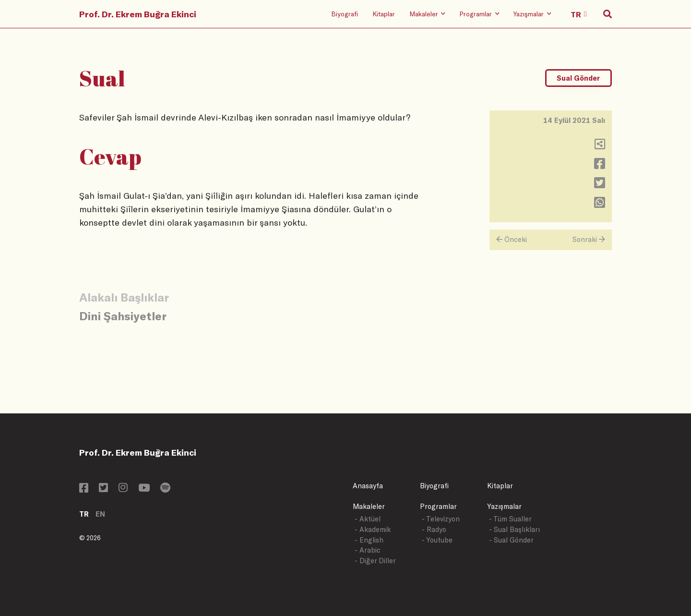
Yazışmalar (504, 506)
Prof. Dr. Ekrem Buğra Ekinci (138, 14)
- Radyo (434, 529)
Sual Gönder (578, 78)
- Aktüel (368, 519)
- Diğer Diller (375, 561)
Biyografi (345, 14)
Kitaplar (384, 14)
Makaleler (369, 506)
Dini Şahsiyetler (123, 316)
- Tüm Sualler (510, 519)
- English (369, 540)
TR (84, 514)
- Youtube (437, 540)
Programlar (438, 506)
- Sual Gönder (511, 540)
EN (100, 514)
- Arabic (368, 550)
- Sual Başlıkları (514, 529)
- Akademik (373, 529)
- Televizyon (441, 519)
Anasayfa (368, 486)
